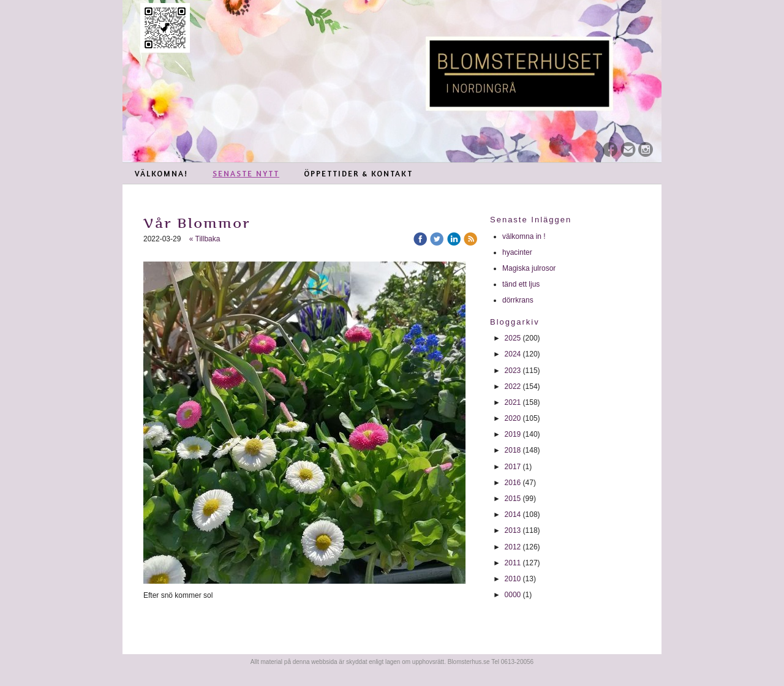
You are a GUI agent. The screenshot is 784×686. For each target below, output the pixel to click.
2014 (513, 514)
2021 (513, 402)
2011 (513, 563)
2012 (513, 547)
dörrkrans (519, 300)
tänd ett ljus (522, 284)
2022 (513, 386)
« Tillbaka (205, 239)
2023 (513, 371)
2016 (513, 483)
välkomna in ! (524, 236)
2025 (513, 338)
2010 (513, 579)
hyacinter (518, 252)
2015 (513, 499)
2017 (513, 467)
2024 (513, 354)
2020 (513, 418)
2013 (513, 530)
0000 (513, 595)
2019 (513, 434)
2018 (513, 450)
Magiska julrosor (529, 268)
